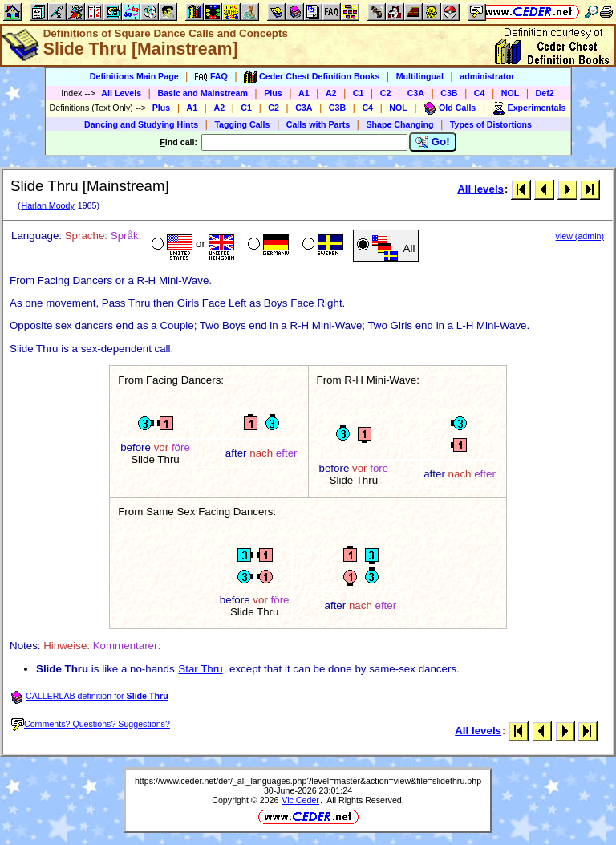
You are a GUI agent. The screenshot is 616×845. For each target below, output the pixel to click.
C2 (386, 93)
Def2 (545, 93)
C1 (359, 93)
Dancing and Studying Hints (141, 124)
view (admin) (580, 236)
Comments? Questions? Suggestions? (91, 724)
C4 (480, 93)
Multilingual (420, 76)
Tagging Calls (242, 124)
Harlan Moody (47, 205)
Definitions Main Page (134, 76)
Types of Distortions (491, 124)
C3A (416, 93)
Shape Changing (399, 124)
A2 (331, 93)
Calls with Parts (318, 124)
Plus (273, 93)
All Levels (121, 93)
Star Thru (200, 669)
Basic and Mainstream (203, 93)
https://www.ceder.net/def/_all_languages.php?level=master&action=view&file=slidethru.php (308, 781)
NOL (511, 93)
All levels (480, 189)
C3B (449, 93)
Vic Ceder (300, 800)
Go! (433, 142)
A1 (304, 93)
